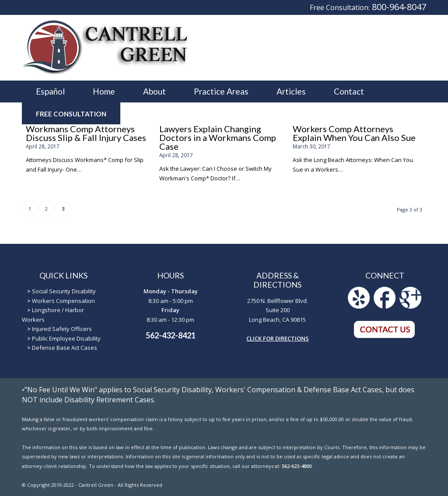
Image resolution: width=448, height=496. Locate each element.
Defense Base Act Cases (65, 348)
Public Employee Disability (66, 338)
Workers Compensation (63, 301)
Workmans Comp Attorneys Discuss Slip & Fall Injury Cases (86, 133)
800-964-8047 (399, 7)
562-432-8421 (171, 335)
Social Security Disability (64, 291)
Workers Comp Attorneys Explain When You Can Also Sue (354, 133)
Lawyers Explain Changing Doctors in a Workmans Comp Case (218, 137)
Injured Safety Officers (62, 329)
